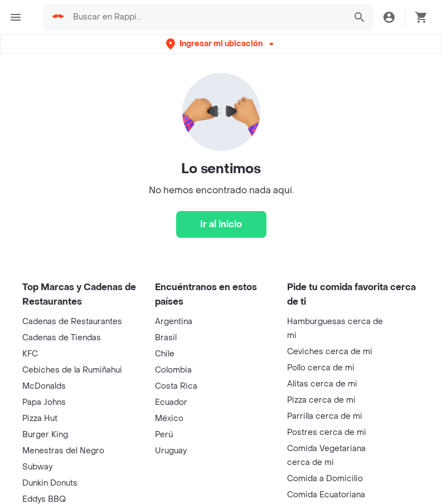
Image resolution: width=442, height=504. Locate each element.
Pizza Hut (40, 419)
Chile (165, 354)
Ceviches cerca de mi (330, 352)
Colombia (173, 370)
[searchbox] (206, 17)
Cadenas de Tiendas (62, 338)
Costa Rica (176, 386)
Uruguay (171, 451)
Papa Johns (44, 402)
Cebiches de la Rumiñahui (72, 370)
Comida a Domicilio (325, 479)
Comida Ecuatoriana (326, 495)
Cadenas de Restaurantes (72, 322)
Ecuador (171, 402)
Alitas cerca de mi (322, 384)
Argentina (174, 322)
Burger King (45, 435)
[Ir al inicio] (221, 224)
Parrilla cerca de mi (325, 416)
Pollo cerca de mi (321, 368)
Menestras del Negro (63, 451)
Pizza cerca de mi (321, 400)
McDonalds (44, 386)
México (169, 419)
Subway (37, 467)
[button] (221, 44)
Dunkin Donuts (50, 483)
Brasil (166, 338)
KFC (30, 354)
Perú (164, 435)
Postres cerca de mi (327, 432)
